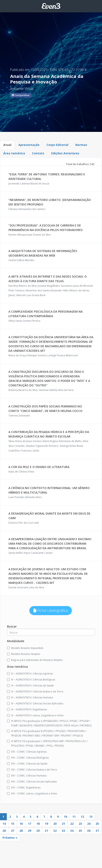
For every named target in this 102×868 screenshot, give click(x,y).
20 (55, 824)
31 (46, 831)
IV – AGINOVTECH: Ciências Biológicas (31, 680)
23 (80, 824)
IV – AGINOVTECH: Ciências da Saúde (30, 686)
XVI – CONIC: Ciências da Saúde (27, 764)
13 (91, 817)
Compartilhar (21, 95)
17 (30, 824)
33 (63, 831)
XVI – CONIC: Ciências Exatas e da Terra (32, 770)
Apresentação (29, 145)
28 (21, 831)
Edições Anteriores (65, 153)
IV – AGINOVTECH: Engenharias (27, 709)
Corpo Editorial (57, 145)
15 (13, 824)
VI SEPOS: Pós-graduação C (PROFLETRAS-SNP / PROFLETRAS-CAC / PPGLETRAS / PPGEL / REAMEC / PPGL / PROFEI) (47, 743)
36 (89, 831)
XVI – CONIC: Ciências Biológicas (28, 758)
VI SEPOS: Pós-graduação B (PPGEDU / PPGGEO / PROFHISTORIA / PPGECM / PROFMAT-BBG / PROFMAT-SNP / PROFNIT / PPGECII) (47, 733)
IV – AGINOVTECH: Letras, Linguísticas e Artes (35, 715)
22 (72, 824)
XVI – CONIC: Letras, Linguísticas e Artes (32, 794)
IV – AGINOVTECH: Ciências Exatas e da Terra (35, 691)
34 (72, 831)
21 (63, 824)
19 (46, 824)
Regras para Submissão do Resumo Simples (35, 660)
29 (30, 831)
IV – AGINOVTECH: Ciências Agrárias (30, 674)
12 (82, 817)
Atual (7, 145)
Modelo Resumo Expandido (25, 648)
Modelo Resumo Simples (24, 654)
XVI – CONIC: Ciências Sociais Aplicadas (32, 782)
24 (89, 824)
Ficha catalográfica (51, 610)
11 (74, 817)
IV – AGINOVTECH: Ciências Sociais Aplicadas (35, 703)
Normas (81, 145)
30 (38, 831)
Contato (38, 153)
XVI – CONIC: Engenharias (24, 788)
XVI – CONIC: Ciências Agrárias (27, 752)
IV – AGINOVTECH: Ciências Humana (30, 697)
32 (55, 831)
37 (97, 831)
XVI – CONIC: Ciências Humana (27, 776)
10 (65, 817)
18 (38, 824)
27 (13, 831)
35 (80, 831)
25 (97, 824)
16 (21, 824)
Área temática (14, 153)
